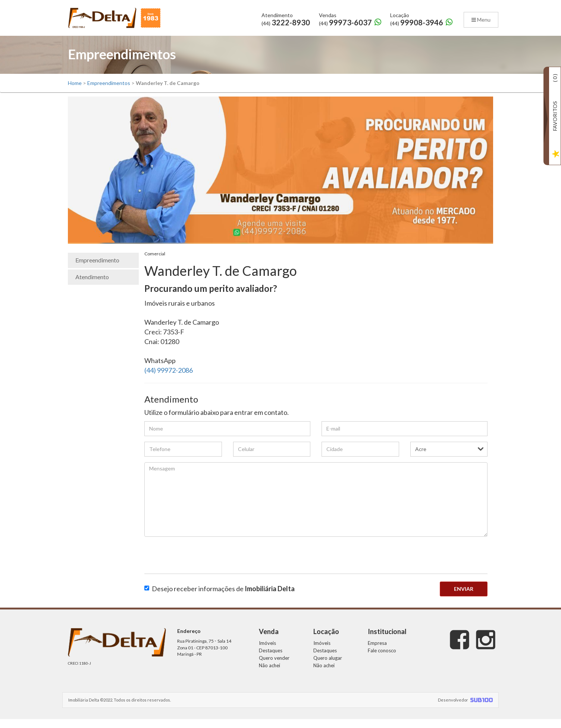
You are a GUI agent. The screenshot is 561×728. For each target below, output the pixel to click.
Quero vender (274, 666)
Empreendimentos (109, 92)
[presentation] (201, 565)
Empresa (377, 652)
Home (75, 92)
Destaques (271, 659)
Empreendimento (97, 269)
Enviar (464, 597)
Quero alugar (328, 666)
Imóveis (267, 652)
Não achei (269, 674)
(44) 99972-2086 (169, 379)
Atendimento (92, 285)
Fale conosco (382, 659)
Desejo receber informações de (220, 597)
